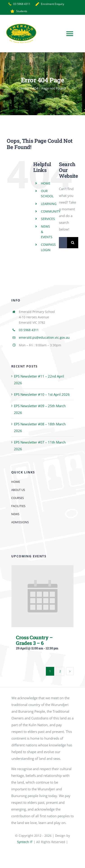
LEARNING (49, 204)
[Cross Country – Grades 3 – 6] (42, 569)
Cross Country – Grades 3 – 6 (34, 640)
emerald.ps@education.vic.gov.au (44, 337)
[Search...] (63, 243)
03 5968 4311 (29, 330)
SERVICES (48, 219)
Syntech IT (25, 842)
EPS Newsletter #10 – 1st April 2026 (42, 394)
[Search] (73, 243)
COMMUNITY (51, 211)
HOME (46, 183)
